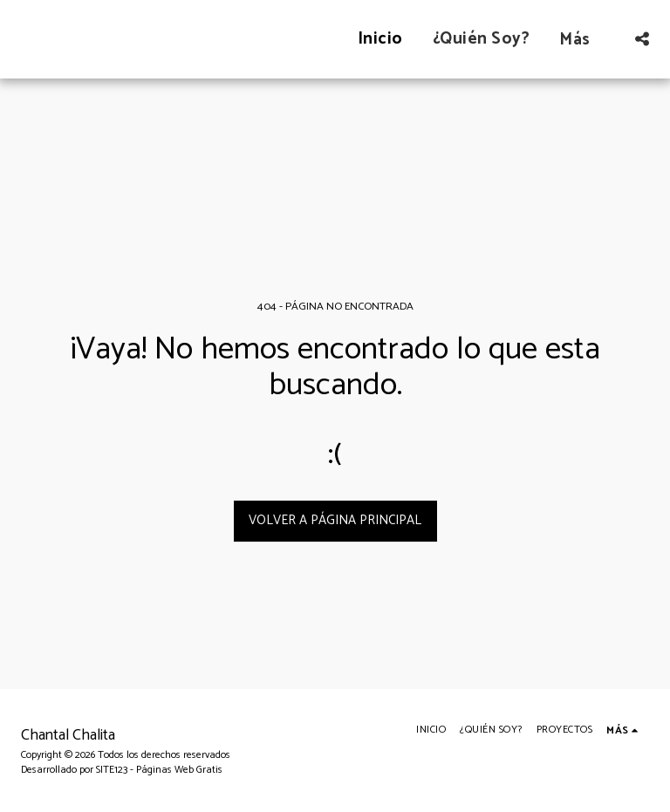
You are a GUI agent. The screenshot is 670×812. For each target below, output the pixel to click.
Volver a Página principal (335, 520)
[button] (642, 39)
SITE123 (112, 770)
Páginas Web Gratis (179, 770)
